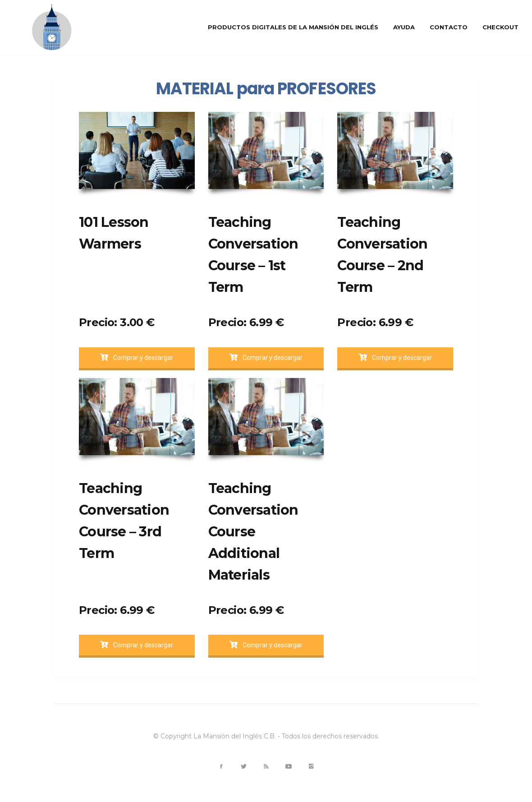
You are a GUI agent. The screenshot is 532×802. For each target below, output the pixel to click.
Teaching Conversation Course (253, 510)
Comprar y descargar (137, 358)
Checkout (500, 27)
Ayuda (404, 27)
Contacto (449, 27)
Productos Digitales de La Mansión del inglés (293, 27)
